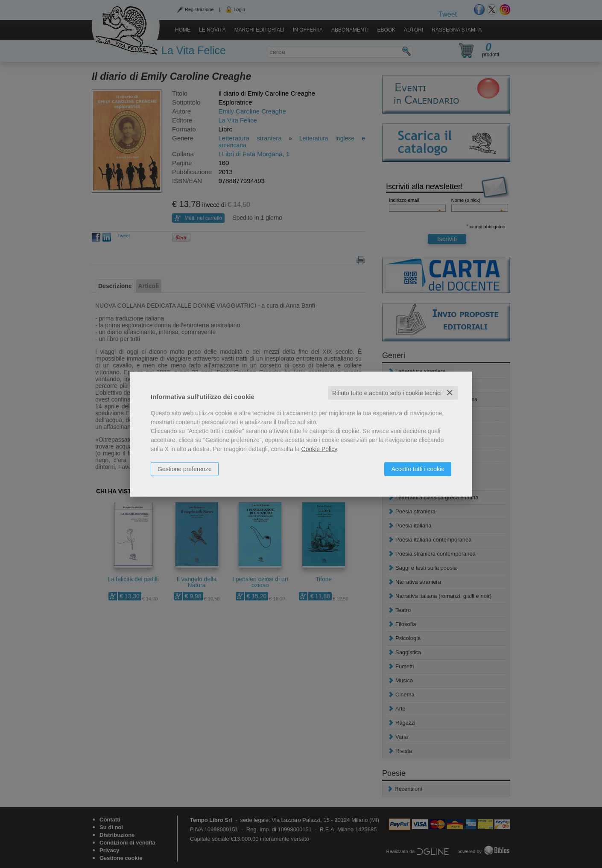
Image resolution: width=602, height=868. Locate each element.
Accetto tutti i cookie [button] (418, 469)
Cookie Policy (319, 449)
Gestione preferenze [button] (185, 469)
